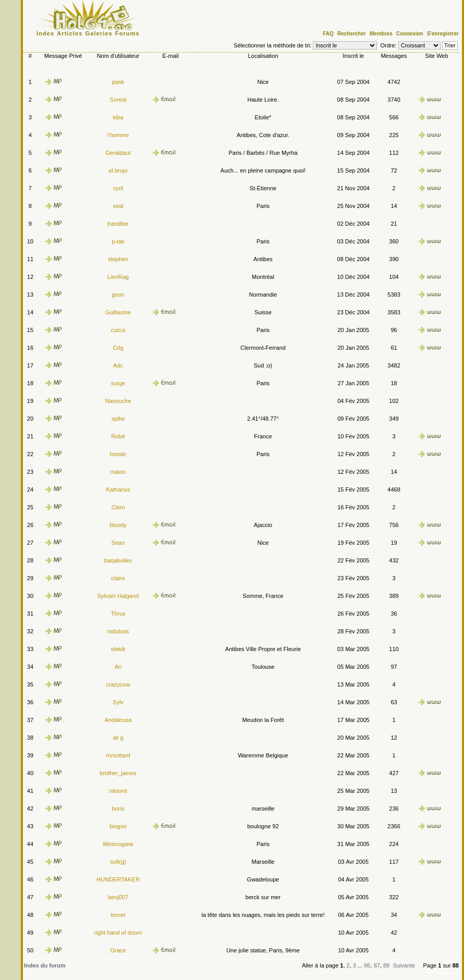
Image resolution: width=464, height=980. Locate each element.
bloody (118, 525)
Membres (381, 34)
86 (367, 965)
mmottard (118, 755)
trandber (118, 224)
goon (118, 295)
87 (377, 965)
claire (118, 578)
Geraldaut (118, 153)
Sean (118, 543)
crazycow (118, 684)
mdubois (118, 631)
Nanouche (118, 401)
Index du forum (45, 965)
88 (386, 965)
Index (45, 33)
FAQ (328, 34)
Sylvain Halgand (118, 596)
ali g (118, 738)
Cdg (118, 348)
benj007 (118, 897)
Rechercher (352, 34)
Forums (127, 33)
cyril (118, 188)
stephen (118, 259)
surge (118, 383)
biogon (118, 826)
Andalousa (118, 720)
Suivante (404, 965)
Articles (70, 33)
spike (118, 419)
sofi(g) (118, 862)
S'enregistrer (443, 34)
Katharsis (118, 489)
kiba (118, 117)
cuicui (118, 330)
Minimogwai (118, 844)
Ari (118, 667)
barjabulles (118, 560)
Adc (118, 365)
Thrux (118, 614)
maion (118, 472)
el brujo (118, 170)
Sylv (118, 702)
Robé (118, 436)
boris (118, 808)
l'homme (118, 135)
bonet (118, 915)
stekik (118, 649)
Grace (118, 950)
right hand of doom (118, 933)
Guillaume (118, 312)
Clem (118, 507)
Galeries (99, 33)
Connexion (410, 34)
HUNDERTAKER (118, 879)
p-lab (118, 241)
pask (118, 82)
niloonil (118, 791)
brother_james (118, 773)
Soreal (118, 100)
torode (118, 454)
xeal (118, 206)
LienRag (118, 277)
